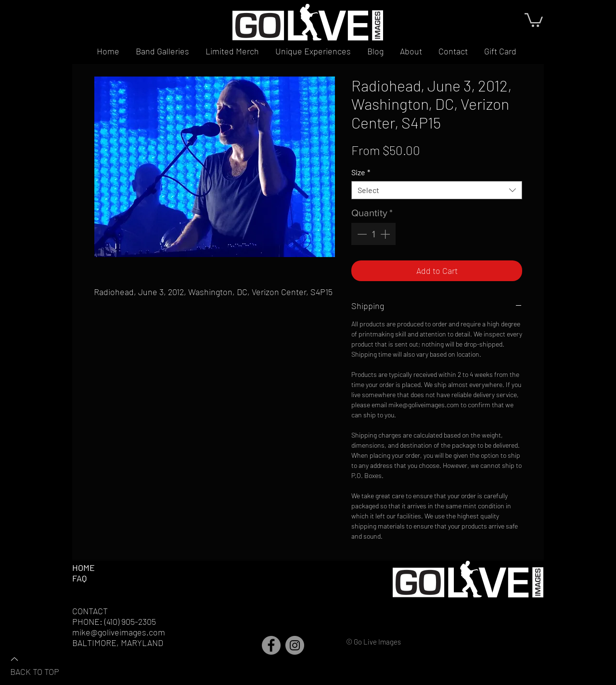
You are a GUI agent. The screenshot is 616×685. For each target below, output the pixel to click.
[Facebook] (271, 645)
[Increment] (386, 234)
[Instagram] (295, 645)
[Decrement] (361, 234)
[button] (534, 19)
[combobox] (437, 190)
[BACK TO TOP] (44, 665)
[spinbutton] (373, 234)
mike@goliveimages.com (119, 632)
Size (361, 172)
